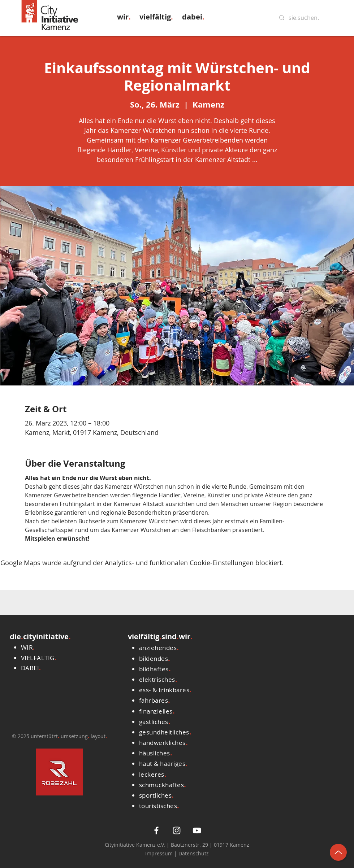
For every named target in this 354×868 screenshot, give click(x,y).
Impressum (160, 853)
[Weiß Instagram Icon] (177, 830)
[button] (124, 17)
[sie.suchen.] (309, 18)
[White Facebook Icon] (156, 830)
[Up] (338, 852)
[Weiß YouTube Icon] (197, 830)
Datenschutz (194, 853)
